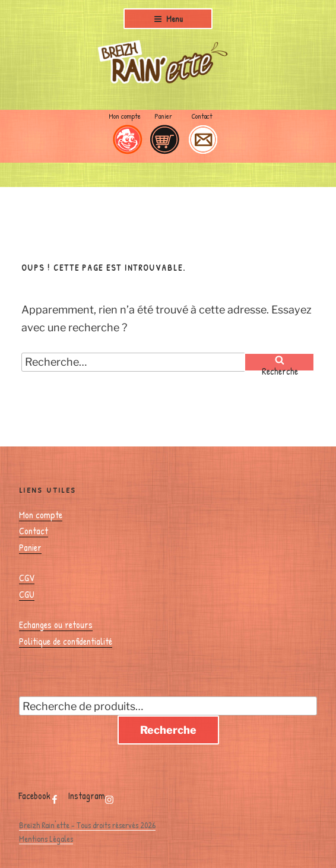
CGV (27, 578)
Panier (163, 116)
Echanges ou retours (56, 625)
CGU (27, 594)
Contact (202, 116)
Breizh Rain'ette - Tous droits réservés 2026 (87, 825)
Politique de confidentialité (66, 641)
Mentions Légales (46, 839)
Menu (168, 19)
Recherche (168, 730)
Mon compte (125, 116)
